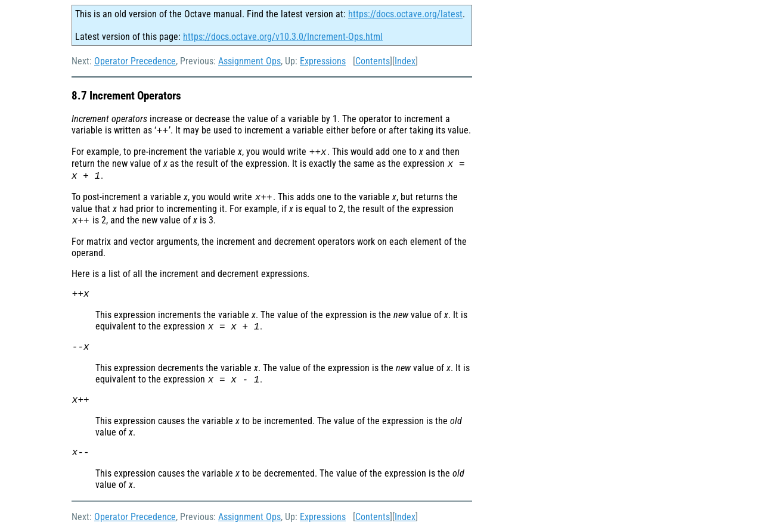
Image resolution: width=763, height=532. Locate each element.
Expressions (323, 61)
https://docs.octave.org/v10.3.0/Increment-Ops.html (283, 37)
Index (405, 61)
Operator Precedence (135, 61)
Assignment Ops (249, 61)
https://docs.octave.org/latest (405, 14)
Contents (373, 61)
